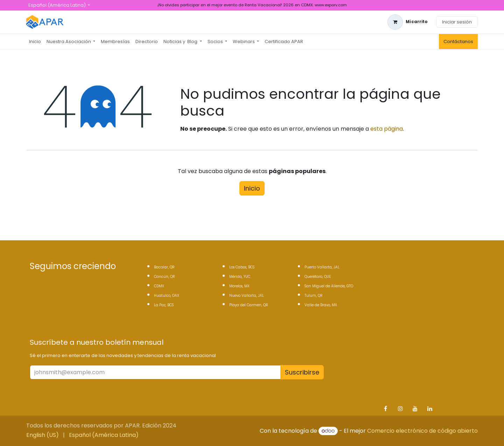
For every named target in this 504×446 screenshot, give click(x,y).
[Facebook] (385, 409)
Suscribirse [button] (302, 372)
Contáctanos (458, 42)
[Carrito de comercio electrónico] (407, 22)
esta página (387, 129)
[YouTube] (415, 409)
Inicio (252, 188)
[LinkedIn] (430, 409)
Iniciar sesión (457, 22)
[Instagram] (400, 409)
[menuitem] (35, 42)
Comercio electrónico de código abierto (422, 431)
